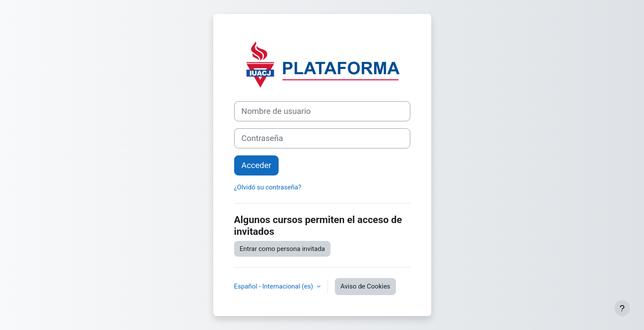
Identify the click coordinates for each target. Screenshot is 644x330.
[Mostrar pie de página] (622, 308)
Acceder (257, 165)
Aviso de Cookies (365, 286)
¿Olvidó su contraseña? (268, 187)
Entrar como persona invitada (283, 249)
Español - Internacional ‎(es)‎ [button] (274, 286)
